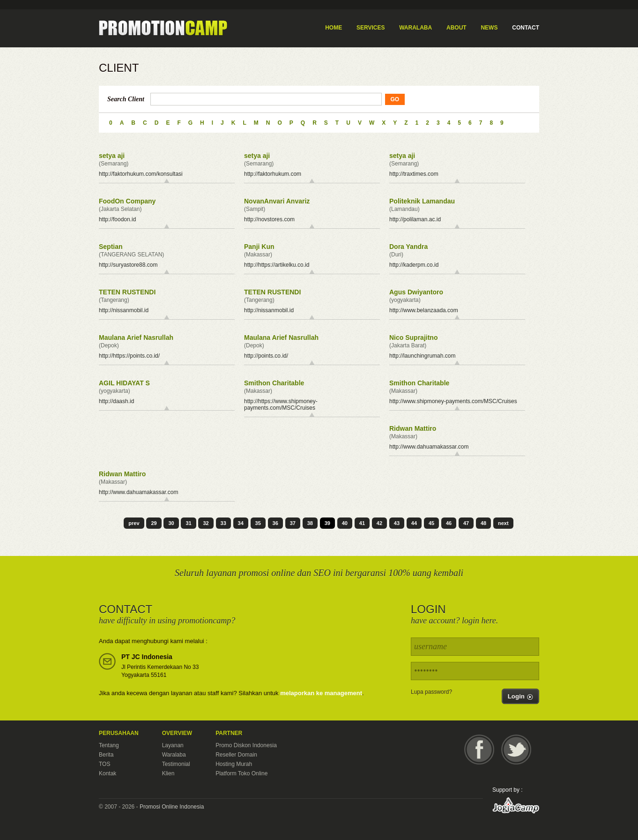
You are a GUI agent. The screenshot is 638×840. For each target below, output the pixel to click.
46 (449, 523)
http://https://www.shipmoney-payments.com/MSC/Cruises (281, 405)
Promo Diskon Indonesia (246, 745)
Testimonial (176, 764)
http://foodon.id (117, 219)
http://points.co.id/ (266, 356)
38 (310, 523)
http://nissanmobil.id (124, 310)
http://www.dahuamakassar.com (429, 447)
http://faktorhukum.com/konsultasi (141, 174)
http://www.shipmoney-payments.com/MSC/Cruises (453, 401)
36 (275, 523)
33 (223, 523)
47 (466, 523)
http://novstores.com (269, 219)
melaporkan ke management (321, 693)
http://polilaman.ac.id (415, 219)
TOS (104, 764)
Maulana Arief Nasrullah (136, 337)
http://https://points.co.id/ (129, 356)
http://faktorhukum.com (273, 174)
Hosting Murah (234, 764)
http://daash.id (116, 401)
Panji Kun (259, 247)
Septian (111, 247)
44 (414, 523)
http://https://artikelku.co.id (277, 265)
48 (483, 523)
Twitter (516, 750)
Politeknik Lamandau (422, 201)
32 (206, 523)
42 (379, 523)
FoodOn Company (127, 201)
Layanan (173, 745)
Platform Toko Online (241, 773)
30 (171, 523)
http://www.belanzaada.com (424, 310)
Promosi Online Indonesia (172, 807)
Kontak (108, 773)
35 (258, 523)
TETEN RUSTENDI (127, 292)
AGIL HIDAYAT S (124, 383)
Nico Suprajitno (413, 337)
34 (241, 523)
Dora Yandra (408, 247)
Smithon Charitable (274, 383)
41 (362, 523)
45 (431, 523)
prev (134, 523)
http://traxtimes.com (414, 174)
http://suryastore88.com (128, 265)
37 (293, 523)
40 (345, 523)
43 (397, 523)
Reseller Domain (236, 755)
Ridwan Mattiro (413, 428)
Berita (106, 755)
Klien (168, 773)
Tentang (109, 745)
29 (154, 523)
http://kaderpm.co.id (414, 265)
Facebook (479, 750)
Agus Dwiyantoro (416, 292)
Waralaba (174, 755)
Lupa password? (431, 692)
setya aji (112, 156)
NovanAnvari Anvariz (277, 201)
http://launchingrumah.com (422, 356)
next (503, 523)
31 (188, 523)
